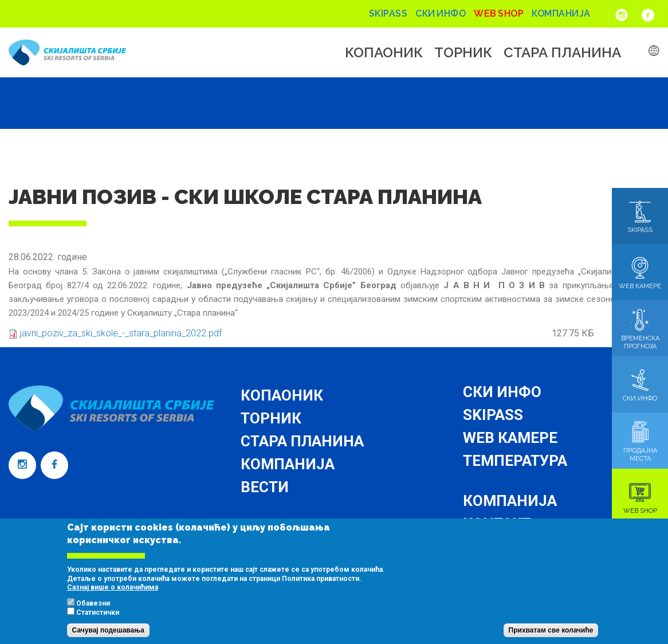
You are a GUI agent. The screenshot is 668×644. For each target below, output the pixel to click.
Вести (265, 487)
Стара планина (562, 53)
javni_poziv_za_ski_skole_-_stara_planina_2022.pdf (121, 333)
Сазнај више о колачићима (113, 598)
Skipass (388, 13)
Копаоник (384, 53)
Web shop (499, 13)
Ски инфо (441, 13)
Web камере (510, 438)
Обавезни (93, 614)
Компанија (561, 13)
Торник (463, 53)
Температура (515, 461)
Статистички (98, 623)
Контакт (497, 524)
